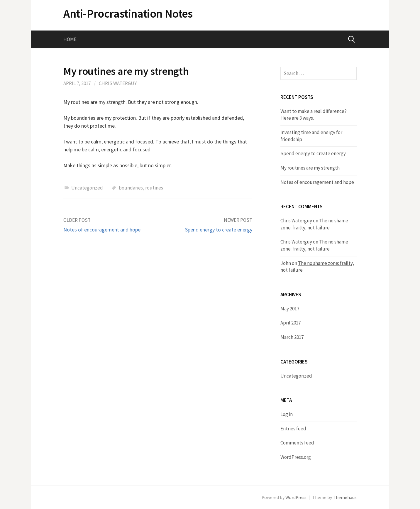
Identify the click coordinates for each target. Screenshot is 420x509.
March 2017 (292, 337)
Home (70, 39)
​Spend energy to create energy (219, 230)
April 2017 (291, 323)
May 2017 (290, 309)
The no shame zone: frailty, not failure (314, 224)
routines (154, 188)
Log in (287, 414)
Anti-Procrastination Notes (128, 13)
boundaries (131, 188)
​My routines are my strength (310, 168)
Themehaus (345, 497)
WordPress (296, 497)
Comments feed (297, 443)
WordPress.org (296, 457)
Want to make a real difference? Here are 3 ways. (314, 115)
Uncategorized (87, 188)
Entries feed (293, 429)
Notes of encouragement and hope (102, 230)
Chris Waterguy (118, 83)
